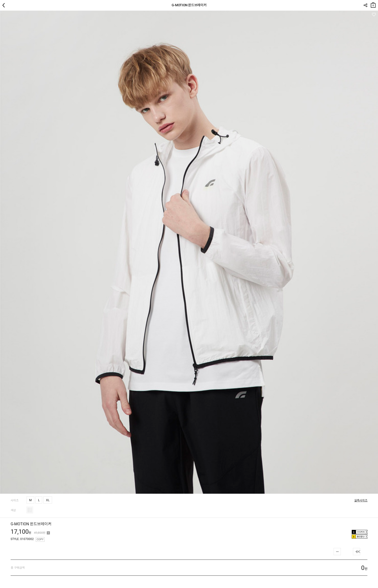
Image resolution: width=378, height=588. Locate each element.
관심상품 (374, 15)
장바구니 (373, 4)
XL (48, 500)
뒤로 (5, 5)
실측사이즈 (361, 500)
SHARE (365, 5)
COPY (40, 539)
